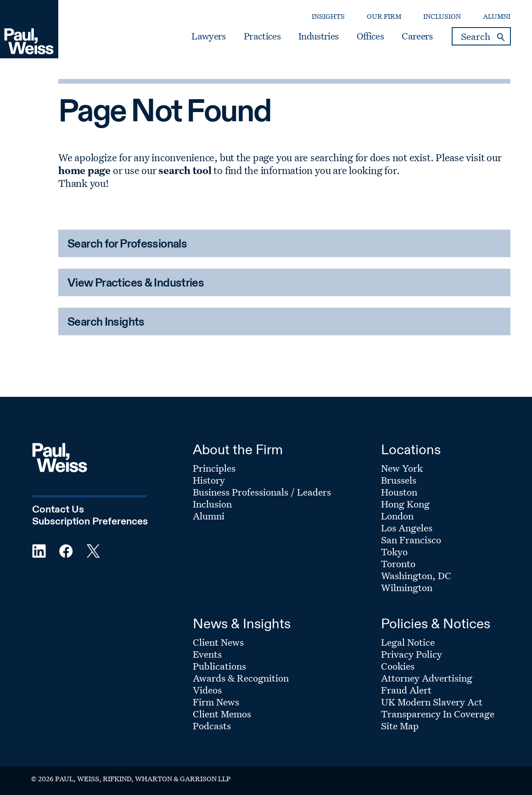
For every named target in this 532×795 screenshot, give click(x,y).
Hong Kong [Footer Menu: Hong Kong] (405, 504)
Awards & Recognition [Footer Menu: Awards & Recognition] (241, 678)
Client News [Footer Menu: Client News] (218, 642)
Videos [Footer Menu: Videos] (207, 690)
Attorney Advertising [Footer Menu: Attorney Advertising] (427, 678)
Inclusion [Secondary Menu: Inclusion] (442, 16)
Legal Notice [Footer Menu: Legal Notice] (408, 642)
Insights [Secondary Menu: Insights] (328, 16)
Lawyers (208, 36)
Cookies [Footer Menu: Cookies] (398, 666)
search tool (185, 170)
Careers (417, 36)
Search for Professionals (127, 245)
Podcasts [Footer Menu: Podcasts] (212, 726)
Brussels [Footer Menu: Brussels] (399, 480)
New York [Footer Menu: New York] (402, 468)
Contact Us (58, 510)
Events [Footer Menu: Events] (207, 654)
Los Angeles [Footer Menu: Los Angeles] (407, 528)
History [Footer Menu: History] (209, 480)
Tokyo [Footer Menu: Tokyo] (394, 552)
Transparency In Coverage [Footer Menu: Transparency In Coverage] (438, 714)
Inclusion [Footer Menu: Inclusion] (212, 504)
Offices (370, 36)
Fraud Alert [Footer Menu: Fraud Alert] (406, 690)
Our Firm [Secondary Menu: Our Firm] (384, 16)
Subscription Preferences (90, 522)
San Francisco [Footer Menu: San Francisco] (411, 540)
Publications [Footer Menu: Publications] (219, 666)
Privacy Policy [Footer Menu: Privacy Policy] (412, 654)
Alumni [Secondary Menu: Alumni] (497, 16)
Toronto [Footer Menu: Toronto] (398, 564)
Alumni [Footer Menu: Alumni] (209, 516)
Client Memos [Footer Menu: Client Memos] (222, 714)
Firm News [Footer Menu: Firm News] (216, 702)
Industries (318, 36)
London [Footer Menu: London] (397, 516)
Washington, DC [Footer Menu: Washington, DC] (416, 575)
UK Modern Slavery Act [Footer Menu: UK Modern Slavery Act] (432, 702)
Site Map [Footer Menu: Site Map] (400, 726)
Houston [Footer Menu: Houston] (399, 492)
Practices (262, 36)
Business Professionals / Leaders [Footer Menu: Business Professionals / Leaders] (262, 492)
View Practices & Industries (136, 284)
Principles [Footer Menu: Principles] (214, 468)
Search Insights (106, 323)
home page (84, 170)
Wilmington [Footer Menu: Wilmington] (407, 587)
